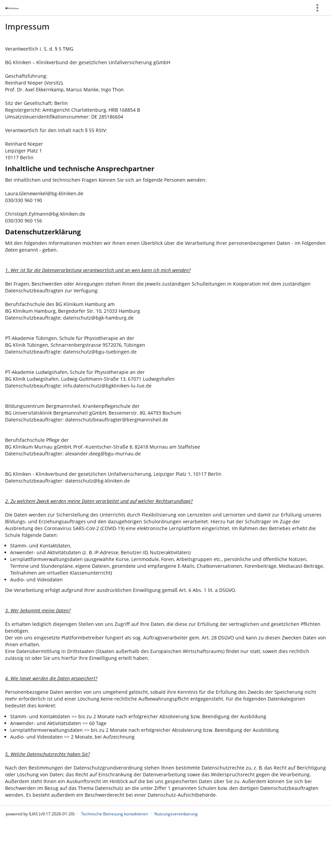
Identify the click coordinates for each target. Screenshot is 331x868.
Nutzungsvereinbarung (176, 814)
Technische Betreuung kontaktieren (114, 814)
